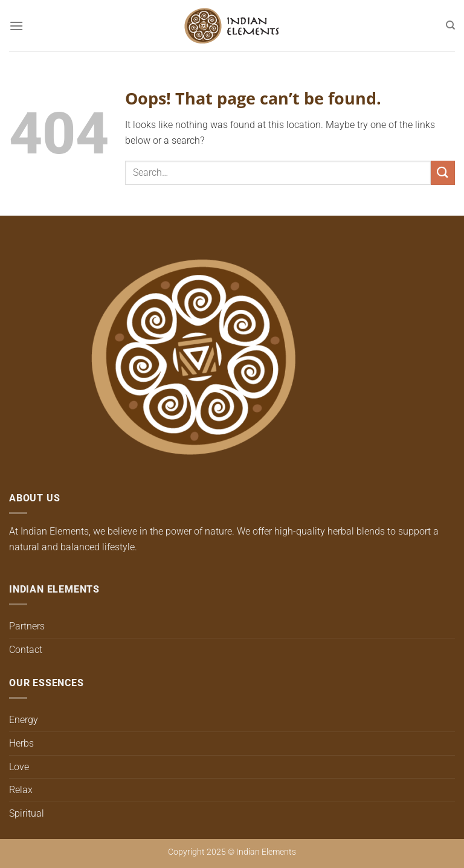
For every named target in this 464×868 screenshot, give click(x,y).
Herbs (21, 743)
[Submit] (443, 172)
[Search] (450, 25)
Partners (27, 626)
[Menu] (16, 26)
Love (19, 767)
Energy (24, 720)
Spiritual (27, 813)
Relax (21, 790)
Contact (26, 650)
